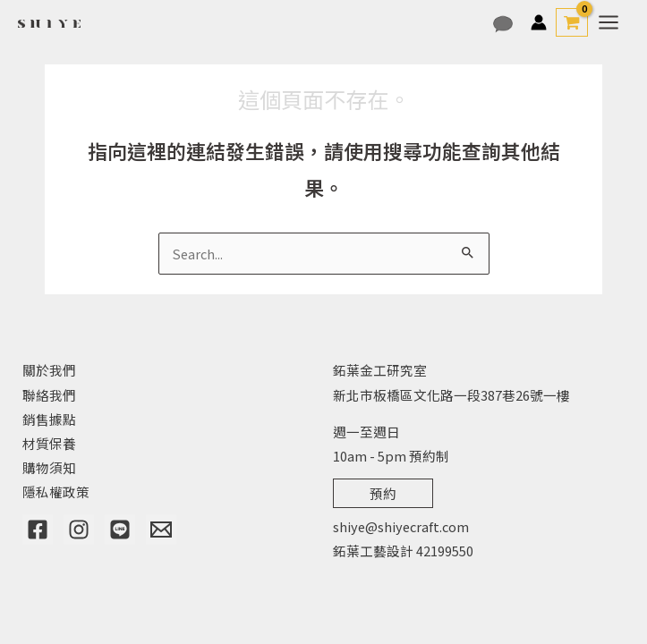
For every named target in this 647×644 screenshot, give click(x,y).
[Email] (161, 530)
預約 (383, 493)
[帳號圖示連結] (539, 22)
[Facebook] (38, 530)
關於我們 (49, 370)
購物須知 (49, 467)
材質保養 (49, 443)
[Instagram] (79, 530)
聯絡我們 (49, 395)
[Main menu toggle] (609, 22)
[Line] (120, 530)
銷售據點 (49, 419)
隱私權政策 (56, 491)
